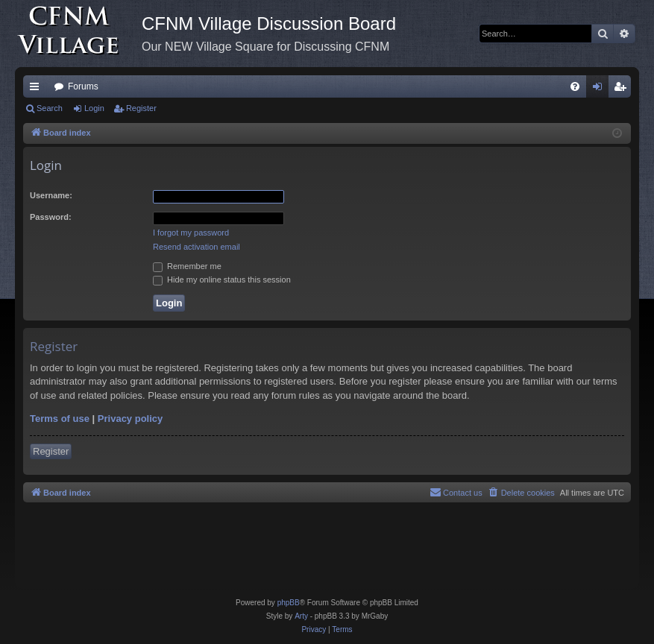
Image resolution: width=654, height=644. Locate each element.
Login (94, 108)
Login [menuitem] (601, 89)
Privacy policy (130, 419)
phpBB (289, 603)
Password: (51, 217)
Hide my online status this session (222, 280)
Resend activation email (196, 247)
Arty (301, 616)
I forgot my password (191, 233)
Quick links (37, 89)
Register (141, 108)
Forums (83, 86)
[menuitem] (575, 86)
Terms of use (60, 419)
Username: (51, 195)
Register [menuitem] (623, 89)
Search (50, 108)
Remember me (187, 266)
